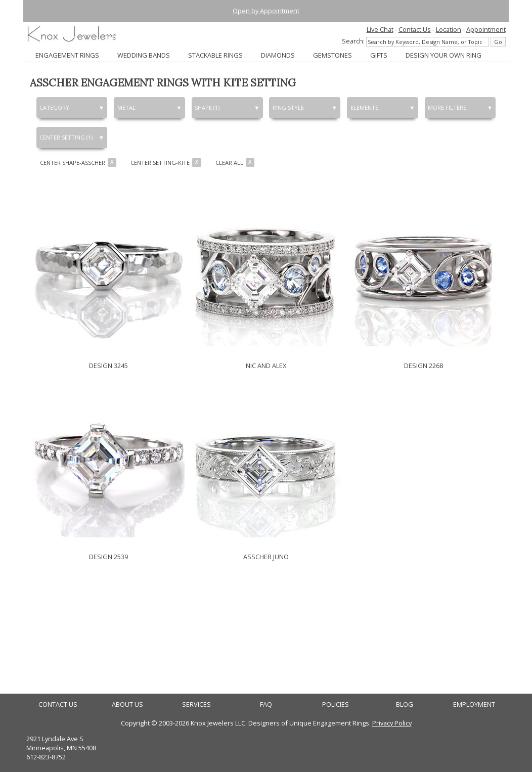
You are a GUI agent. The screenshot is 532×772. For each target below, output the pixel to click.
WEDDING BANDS (144, 55)
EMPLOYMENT (474, 705)
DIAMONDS (278, 55)
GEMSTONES (332, 55)
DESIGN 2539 (108, 557)
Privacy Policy (392, 723)
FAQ (266, 705)
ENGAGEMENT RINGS (67, 55)
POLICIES (336, 705)
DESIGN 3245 (108, 366)
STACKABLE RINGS (215, 55)
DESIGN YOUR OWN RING (444, 55)
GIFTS (379, 55)
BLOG (405, 705)
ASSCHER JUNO (266, 557)
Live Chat (380, 29)
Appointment (486, 29)
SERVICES (196, 705)
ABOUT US (127, 705)
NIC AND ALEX (266, 366)
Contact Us (415, 29)
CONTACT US (58, 705)
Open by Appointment (266, 11)
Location (449, 29)
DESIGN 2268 (424, 366)
